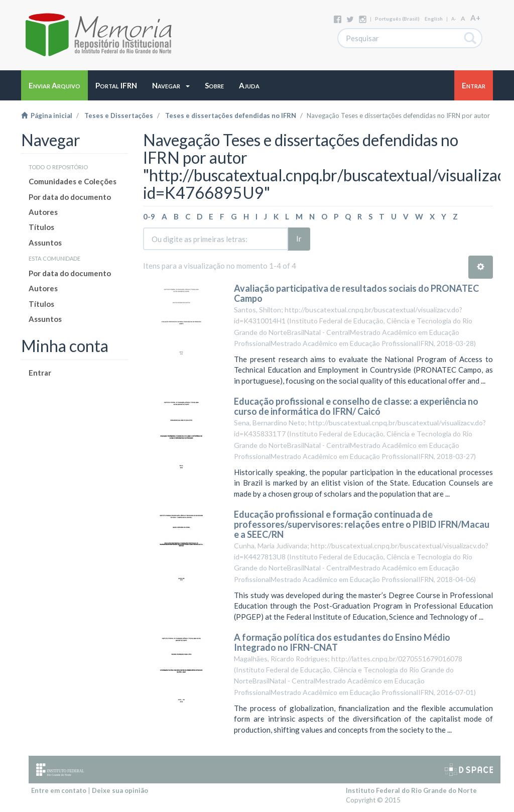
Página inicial (47, 115)
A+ (475, 18)
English (434, 19)
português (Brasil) (397, 19)
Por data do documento (70, 197)
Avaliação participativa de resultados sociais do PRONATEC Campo (356, 293)
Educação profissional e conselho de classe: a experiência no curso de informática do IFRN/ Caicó (356, 406)
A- (454, 19)
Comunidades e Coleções (73, 181)
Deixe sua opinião (120, 790)
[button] (171, 85)
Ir (299, 239)
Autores (43, 212)
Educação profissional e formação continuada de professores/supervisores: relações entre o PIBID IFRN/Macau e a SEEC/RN (362, 524)
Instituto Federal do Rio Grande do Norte (411, 790)
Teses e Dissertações (119, 115)
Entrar (40, 373)
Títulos (41, 227)
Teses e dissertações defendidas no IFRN (231, 115)
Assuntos (45, 243)
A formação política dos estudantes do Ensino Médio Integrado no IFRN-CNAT (342, 642)
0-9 (149, 216)
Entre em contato (59, 790)
